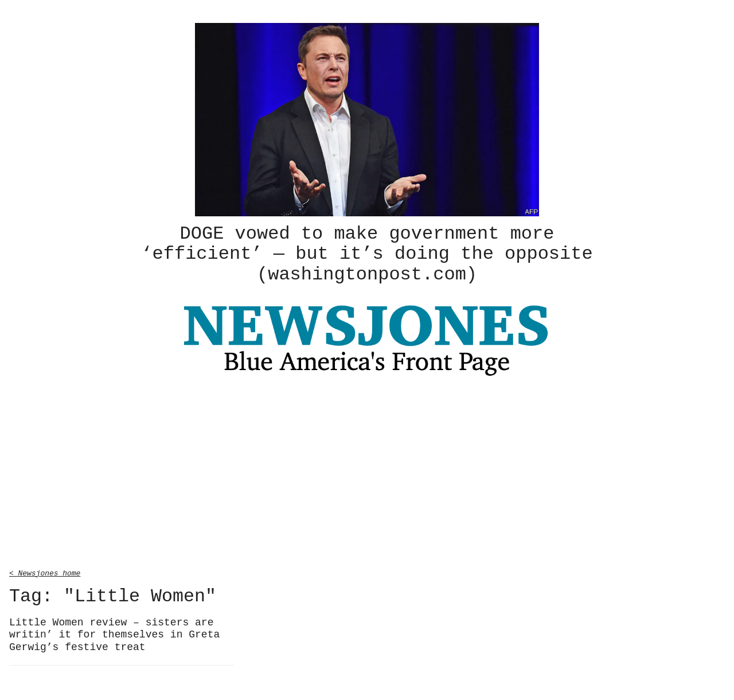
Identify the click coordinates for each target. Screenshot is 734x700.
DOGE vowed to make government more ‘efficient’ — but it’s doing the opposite (367, 253)
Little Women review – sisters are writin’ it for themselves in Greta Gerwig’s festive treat (114, 633)
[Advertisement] (367, 473)
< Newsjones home (45, 571)
